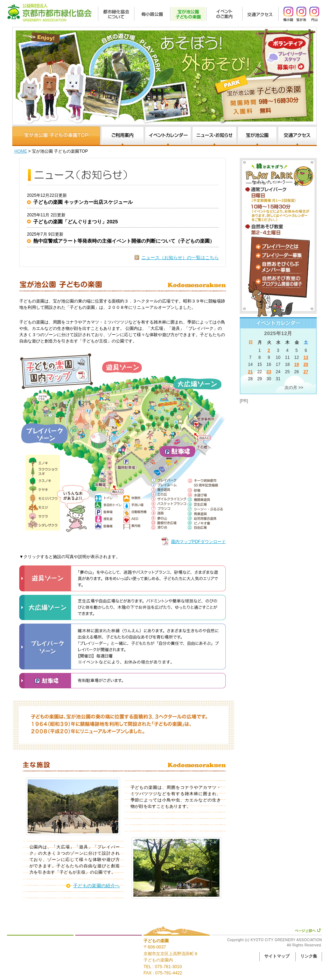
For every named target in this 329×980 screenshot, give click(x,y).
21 (250, 372)
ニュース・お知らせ (214, 136)
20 (306, 364)
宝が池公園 (257, 136)
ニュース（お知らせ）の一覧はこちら (180, 258)
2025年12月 (278, 333)
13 (306, 357)
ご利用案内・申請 (122, 136)
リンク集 (309, 956)
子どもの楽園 (156, 941)
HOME (21, 151)
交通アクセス (297, 136)
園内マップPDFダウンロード (198, 542)
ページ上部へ (308, 930)
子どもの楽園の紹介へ (97, 886)
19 (297, 364)
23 (269, 372)
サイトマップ (277, 956)
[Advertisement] (275, 439)
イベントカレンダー (168, 136)
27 (306, 372)
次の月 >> (294, 388)
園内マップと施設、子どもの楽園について (56, 136)
